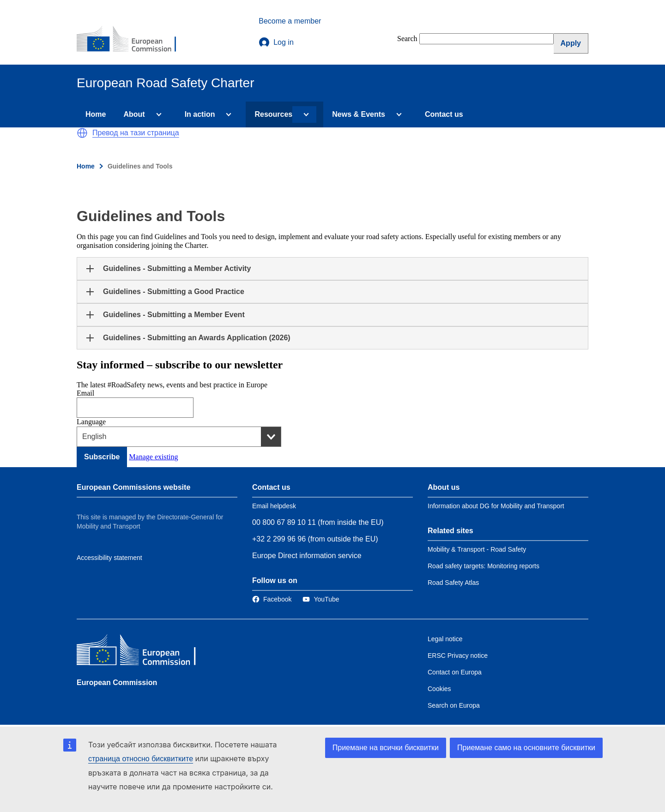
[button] (82, 133)
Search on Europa (454, 705)
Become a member (290, 21)
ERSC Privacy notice (458, 656)
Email (85, 393)
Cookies (439, 689)
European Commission (117, 683)
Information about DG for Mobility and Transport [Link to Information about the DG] (496, 506)
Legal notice (445, 639)
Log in (276, 42)
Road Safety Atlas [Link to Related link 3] (453, 583)
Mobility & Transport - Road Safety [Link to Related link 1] (477, 549)
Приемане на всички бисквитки (386, 748)
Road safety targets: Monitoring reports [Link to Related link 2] (484, 566)
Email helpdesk (274, 506)
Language (91, 422)
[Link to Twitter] (321, 599)
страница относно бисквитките (141, 759)
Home (96, 114)
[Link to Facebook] (272, 599)
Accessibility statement (109, 558)
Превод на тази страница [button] (136, 133)
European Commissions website (133, 487)
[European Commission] (133, 40)
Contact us (444, 114)
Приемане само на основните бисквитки (526, 748)
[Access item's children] (157, 114)
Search (407, 39)
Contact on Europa (455, 672)
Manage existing (153, 457)
